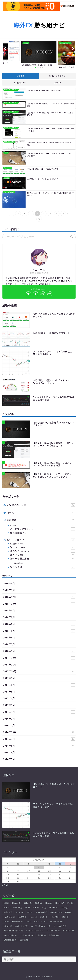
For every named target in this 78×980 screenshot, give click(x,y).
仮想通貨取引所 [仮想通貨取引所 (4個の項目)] (10, 940)
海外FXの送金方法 (57, 76)
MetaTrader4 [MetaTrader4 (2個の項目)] (56, 912)
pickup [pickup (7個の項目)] (33, 917)
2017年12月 (39, 658)
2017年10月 (39, 671)
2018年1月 (39, 651)
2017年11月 (39, 664)
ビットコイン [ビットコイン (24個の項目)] (60, 926)
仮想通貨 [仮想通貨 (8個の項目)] (42, 935)
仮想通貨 (41, 520)
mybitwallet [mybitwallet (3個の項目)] (9, 917)
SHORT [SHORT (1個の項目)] (44, 917)
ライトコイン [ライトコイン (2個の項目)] (68, 931)
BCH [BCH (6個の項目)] (6, 903)
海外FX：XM (43, 555)
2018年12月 (39, 597)
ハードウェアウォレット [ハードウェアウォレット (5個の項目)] (41, 926)
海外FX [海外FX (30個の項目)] (24, 940)
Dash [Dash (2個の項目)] (6, 908)
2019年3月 (39, 583)
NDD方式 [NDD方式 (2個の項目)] (22, 917)
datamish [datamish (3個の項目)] (17, 908)
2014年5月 (39, 759)
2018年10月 (39, 604)
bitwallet (18, 563)
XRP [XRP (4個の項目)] (28, 921)
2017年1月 (39, 712)
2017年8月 (39, 685)
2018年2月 (39, 644)
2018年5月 (39, 631)
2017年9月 (39, 678)
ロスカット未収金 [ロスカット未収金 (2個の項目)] (27, 935)
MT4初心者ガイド (41, 505)
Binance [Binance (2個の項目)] (16, 903)
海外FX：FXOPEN (43, 547)
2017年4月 (39, 698)
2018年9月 (39, 610)
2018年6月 (39, 624)
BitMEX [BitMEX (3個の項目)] (38, 903)
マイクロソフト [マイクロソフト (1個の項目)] (53, 931)
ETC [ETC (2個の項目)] (28, 908)
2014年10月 (39, 732)
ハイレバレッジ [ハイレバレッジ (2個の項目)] (22, 926)
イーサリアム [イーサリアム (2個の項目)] (40, 921)
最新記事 (20, 76)
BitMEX (58, 83)
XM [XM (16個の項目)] (6, 921)
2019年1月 (39, 590)
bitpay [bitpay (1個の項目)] (49, 903)
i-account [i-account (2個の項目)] (20, 912)
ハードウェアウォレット (43, 529)
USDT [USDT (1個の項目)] (65, 917)
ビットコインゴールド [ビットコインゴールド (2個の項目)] (35, 931)
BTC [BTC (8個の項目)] (70, 903)
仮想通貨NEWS (43, 533)
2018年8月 (39, 617)
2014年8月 (39, 746)
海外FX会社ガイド (41, 540)
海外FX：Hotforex (43, 551)
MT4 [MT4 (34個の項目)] (68, 912)
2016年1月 (39, 725)
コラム (41, 512)
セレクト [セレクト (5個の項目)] (8, 926)
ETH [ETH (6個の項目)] (36, 908)
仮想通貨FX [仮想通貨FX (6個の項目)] (54, 935)
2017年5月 (39, 691)
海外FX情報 (43, 567)
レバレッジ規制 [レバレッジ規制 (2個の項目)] (10, 935)
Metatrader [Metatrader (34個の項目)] (41, 912)
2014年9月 (39, 739)
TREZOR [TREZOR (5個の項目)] (55, 917)
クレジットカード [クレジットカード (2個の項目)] (56, 921)
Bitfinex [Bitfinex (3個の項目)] (28, 903)
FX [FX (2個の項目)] (44, 908)
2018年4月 (39, 637)
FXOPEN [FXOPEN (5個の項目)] (53, 908)
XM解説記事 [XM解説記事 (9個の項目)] (17, 921)
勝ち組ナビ (39, 25)
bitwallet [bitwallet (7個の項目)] (60, 903)
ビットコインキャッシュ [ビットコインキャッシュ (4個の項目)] (13, 931)
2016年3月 (39, 719)
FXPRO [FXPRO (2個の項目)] (64, 908)
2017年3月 (39, 705)
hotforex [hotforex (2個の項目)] (8, 912)
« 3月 (5, 885)
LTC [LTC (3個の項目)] (30, 912)
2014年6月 (39, 752)
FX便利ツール (21, 83)
